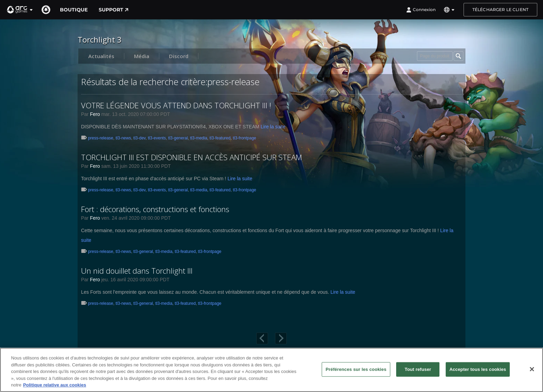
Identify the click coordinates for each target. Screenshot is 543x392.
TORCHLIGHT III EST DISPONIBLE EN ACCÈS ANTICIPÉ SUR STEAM (192, 157)
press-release (101, 138)
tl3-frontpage (244, 138)
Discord (179, 56)
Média (142, 56)
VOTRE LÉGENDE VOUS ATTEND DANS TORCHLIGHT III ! (176, 105)
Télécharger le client (500, 10)
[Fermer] (532, 369)
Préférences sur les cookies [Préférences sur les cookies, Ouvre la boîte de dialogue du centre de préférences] (356, 369)
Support (114, 10)
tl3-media (199, 138)
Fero (95, 114)
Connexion (421, 10)
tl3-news (123, 138)
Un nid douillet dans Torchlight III (137, 271)
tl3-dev (139, 138)
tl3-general (178, 138)
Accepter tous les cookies (478, 369)
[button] (20, 10)
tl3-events (157, 138)
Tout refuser (418, 369)
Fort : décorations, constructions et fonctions (155, 209)
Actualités (101, 56)
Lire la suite (273, 127)
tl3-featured (220, 138)
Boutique (74, 10)
